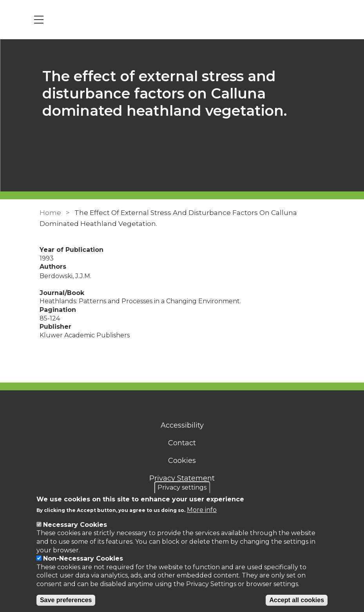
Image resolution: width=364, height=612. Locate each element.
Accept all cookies (297, 600)
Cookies (182, 461)
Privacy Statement (182, 478)
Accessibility (182, 425)
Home (50, 213)
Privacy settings (182, 487)
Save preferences (66, 600)
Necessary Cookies (75, 525)
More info (202, 510)
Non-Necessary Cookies (83, 558)
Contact (182, 443)
